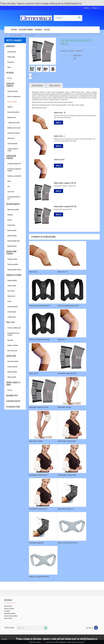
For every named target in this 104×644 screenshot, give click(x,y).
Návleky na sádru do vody (14, 128)
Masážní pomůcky (13, 204)
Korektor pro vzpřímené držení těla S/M (68, 306)
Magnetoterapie (12, 117)
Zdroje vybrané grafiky (11, 616)
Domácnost (11, 46)
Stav (64, 58)
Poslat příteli (35, 75)
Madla (9, 181)
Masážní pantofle (12, 230)
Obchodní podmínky (26, 30)
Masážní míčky (11, 225)
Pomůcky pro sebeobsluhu (14, 176)
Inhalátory (10, 107)
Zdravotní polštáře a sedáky (13, 150)
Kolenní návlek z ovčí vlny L (64, 407)
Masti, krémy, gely (12, 350)
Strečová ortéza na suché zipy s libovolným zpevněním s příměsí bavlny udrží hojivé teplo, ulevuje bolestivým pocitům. (75, 116)
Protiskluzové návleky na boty (14, 198)
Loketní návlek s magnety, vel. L (66, 509)
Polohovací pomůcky (13, 264)
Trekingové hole (11, 317)
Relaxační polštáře (12, 372)
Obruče (9, 301)
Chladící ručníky (12, 286)
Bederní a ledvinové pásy (14, 96)
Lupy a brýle (11, 191)
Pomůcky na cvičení (14, 275)
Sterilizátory (11, 62)
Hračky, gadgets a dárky (13, 384)
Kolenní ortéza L (33, 272)
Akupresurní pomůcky (13, 209)
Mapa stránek (8, 618)
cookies (43, 642)
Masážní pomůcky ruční (13, 241)
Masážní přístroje (12, 246)
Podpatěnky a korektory (14, 133)
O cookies (7, 611)
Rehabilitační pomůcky (11, 253)
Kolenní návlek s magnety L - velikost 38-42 (65, 186)
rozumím (4, 639)
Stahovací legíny (12, 312)
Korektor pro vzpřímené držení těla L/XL (40, 306)
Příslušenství (54, 85)
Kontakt (47, 30)
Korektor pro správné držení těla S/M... (39, 577)
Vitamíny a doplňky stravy (14, 328)
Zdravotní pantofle (12, 143)
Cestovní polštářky (12, 367)
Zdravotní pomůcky (16, 35)
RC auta (9, 78)
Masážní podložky (12, 236)
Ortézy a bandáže (30, 35)
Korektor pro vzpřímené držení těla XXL (39, 339)
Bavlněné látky (12, 395)
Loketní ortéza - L (59, 136)
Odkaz (65, 55)
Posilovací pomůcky (12, 306)
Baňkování (10, 215)
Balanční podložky (12, 280)
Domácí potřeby (12, 52)
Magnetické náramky (14, 122)
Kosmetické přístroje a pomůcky (13, 334)
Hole (9, 186)
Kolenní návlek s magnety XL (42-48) (39, 407)
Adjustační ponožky (12, 91)
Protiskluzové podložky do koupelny (14, 170)
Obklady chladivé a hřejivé (14, 270)
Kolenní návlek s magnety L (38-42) (65, 183)
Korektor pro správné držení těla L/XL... (68, 543)
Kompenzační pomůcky (11, 157)
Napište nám (8, 606)
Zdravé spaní (11, 356)
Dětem (9, 67)
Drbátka (10, 220)
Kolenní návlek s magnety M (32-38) (65, 206)
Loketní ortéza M (59, 159)
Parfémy (10, 390)
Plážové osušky (11, 57)
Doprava (14, 30)
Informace (39, 30)
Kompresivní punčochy (13, 112)
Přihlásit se (95, 8)
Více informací (37, 85)
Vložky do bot (11, 138)
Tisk (33, 78)
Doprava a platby (9, 608)
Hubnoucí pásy (11, 296)
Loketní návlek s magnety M (36, 543)
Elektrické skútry (13, 401)
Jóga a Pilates (11, 291)
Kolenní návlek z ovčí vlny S (36, 441)
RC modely (10, 73)
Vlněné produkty (12, 377)
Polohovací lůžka (13, 407)
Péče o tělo (11, 322)
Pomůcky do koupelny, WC (14, 163)
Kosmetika (10, 340)
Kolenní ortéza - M (60, 113)
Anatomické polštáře (13, 361)
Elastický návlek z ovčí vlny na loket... (67, 441)
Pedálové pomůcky (12, 259)
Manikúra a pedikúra (13, 345)
